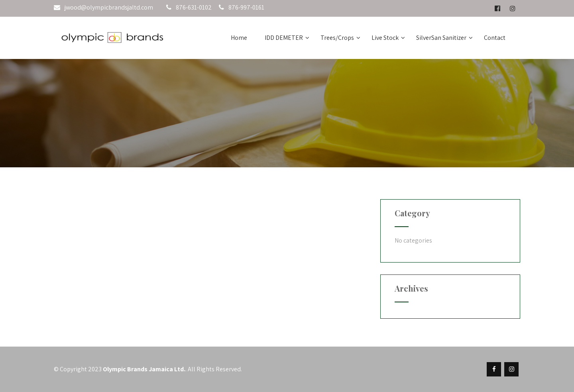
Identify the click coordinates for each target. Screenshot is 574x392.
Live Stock (388, 38)
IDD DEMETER (287, 38)
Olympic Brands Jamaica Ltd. (144, 369)
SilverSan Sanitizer (444, 38)
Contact (495, 38)
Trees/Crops (340, 38)
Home (239, 38)
